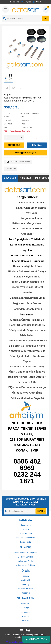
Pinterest (26, 621)
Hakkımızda (26, 525)
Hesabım (26, 576)
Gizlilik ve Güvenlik (26, 557)
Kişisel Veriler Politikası (26, 565)
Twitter (26, 608)
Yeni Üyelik (26, 580)
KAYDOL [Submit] (41, 511)
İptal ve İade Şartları (26, 561)
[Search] (26, 19)
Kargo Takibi (26, 542)
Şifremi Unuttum (26, 589)
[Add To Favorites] (37, 138)
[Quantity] (14, 138)
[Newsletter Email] (26, 511)
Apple (7, 94)
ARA (45, 19)
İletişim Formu (26, 533)
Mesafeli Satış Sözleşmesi (26, 553)
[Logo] (26, 9)
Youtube (26, 616)
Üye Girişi (26, 584)
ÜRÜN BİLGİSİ (10, 178)
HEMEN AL (37, 145)
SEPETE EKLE (14, 145)
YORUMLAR (26, 178)
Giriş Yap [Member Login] (26, 2)
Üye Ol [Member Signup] (37, 2)
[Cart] (46, 9)
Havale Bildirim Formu (26, 538)
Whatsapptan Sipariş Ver (26, 153)
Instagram (26, 612)
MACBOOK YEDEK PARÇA (29, 113)
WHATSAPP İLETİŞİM (36, 639)
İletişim (26, 529)
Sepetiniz (26, 593)
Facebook (26, 604)
